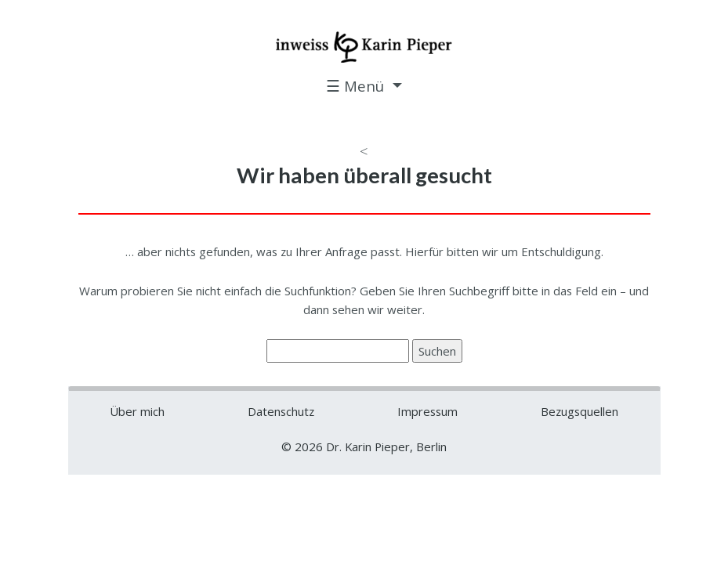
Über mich (137, 411)
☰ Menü (357, 86)
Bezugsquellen (580, 411)
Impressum (427, 411)
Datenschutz (281, 411)
